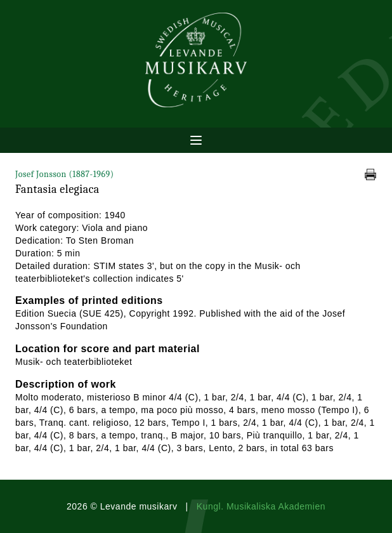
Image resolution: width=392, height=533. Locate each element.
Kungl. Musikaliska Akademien (261, 506)
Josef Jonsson (65, 174)
